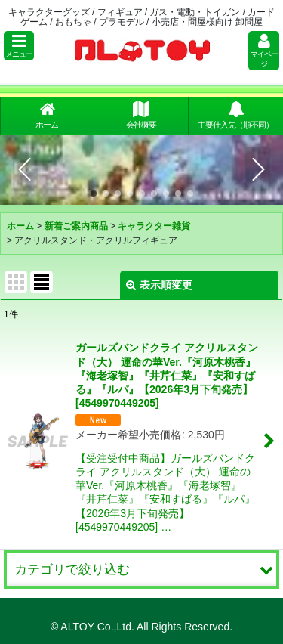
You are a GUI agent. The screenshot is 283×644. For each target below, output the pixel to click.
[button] (19, 46)
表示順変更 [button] (159, 285)
